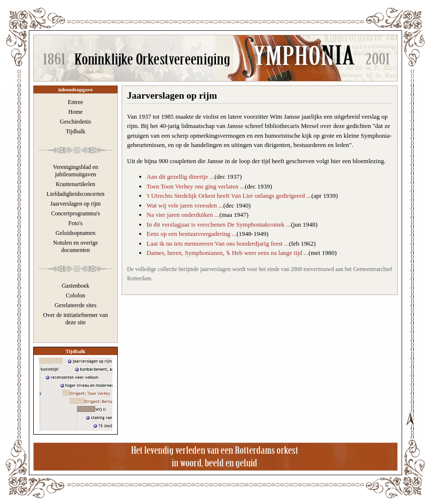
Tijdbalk (75, 131)
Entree (75, 102)
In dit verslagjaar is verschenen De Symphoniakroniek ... (219, 224)
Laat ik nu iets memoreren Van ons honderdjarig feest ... (218, 243)
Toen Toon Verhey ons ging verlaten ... (196, 186)
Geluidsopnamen (75, 233)
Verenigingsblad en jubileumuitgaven (75, 171)
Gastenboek (75, 286)
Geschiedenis (76, 122)
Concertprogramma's (75, 213)
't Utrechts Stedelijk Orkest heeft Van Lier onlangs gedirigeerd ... (229, 196)
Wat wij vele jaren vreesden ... (185, 205)
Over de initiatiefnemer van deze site (75, 319)
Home (75, 112)
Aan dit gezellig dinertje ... (181, 177)
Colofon (75, 295)
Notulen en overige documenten (76, 246)
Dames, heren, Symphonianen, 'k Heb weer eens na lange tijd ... (228, 253)
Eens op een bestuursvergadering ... (192, 234)
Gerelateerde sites (76, 305)
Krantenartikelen (75, 184)
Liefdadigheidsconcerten (75, 194)
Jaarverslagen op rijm (75, 204)
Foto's (75, 223)
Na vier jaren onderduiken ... (183, 215)
